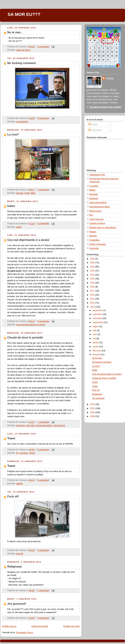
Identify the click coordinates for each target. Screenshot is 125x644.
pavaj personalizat (98, 203)
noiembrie (98, 314)
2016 (93, 295)
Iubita (11, 206)
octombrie (98, 318)
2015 (93, 299)
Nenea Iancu (95, 211)
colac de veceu (23, 50)
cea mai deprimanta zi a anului (31, 325)
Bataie (92, 190)
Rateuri (93, 232)
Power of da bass (98, 244)
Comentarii (95, 130)
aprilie (96, 343)
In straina (94, 186)
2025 (93, 263)
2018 (93, 287)
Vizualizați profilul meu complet (105, 107)
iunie (95, 334)
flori (91, 215)
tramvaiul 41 (59, 425)
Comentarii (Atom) (24, 633)
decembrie (98, 310)
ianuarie (97, 355)
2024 (93, 267)
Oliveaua (94, 194)
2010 (93, 408)
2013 (93, 307)
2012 (93, 404)
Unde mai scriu (96, 219)
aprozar (20, 193)
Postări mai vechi (71, 626)
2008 (93, 416)
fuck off (20, 554)
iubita (19, 227)
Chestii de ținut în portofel (25, 338)
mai (95, 338)
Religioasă (14, 567)
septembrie (98, 322)
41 (17, 453)
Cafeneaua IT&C (97, 175)
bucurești (21, 425)
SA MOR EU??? (24, 14)
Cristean (110, 78)
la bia (27, 193)
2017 (93, 291)
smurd (32, 453)
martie (96, 347)
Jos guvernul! (17, 604)
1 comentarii (43, 190)
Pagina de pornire (40, 626)
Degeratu (94, 198)
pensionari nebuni (44, 425)
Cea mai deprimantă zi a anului (28, 240)
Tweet (11, 438)
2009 (93, 412)
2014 (93, 303)
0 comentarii (43, 47)
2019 (93, 283)
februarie (97, 351)
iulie (95, 331)
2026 (93, 259)
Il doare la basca (97, 223)
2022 (93, 275)
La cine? (13, 135)
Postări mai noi (9, 626)
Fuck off (13, 496)
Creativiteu (94, 240)
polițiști (20, 484)
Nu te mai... (15, 32)
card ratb (30, 425)
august (96, 326)
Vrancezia (94, 248)
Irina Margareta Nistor (100, 207)
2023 (93, 271)
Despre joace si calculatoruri (103, 228)
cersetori (24, 453)
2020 (93, 279)
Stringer (93, 236)
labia (33, 193)
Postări (93, 124)
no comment (22, 122)
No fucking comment (21, 63)
